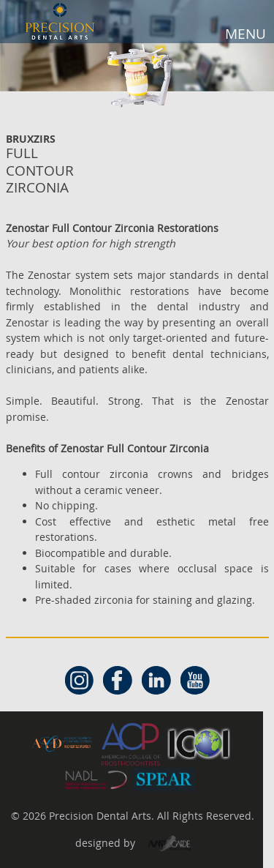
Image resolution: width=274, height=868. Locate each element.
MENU (246, 34)
